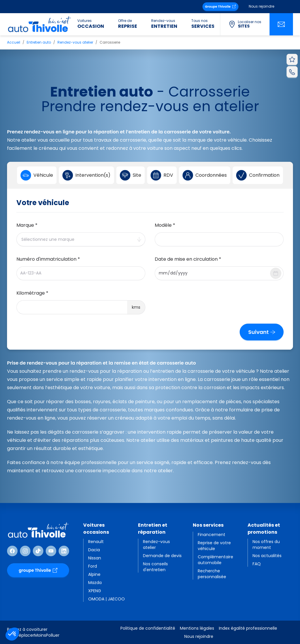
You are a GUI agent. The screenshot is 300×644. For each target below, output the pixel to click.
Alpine (94, 574)
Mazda (95, 583)
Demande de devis (162, 556)
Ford (93, 566)
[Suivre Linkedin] (64, 551)
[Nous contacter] (281, 24)
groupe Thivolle (38, 570)
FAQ (257, 564)
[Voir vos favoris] (292, 59)
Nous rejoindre (261, 6)
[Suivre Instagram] (25, 551)
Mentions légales (197, 628)
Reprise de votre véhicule (214, 546)
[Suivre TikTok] (38, 551)
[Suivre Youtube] (51, 551)
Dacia (94, 550)
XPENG (95, 591)
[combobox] (81, 239)
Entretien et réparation (153, 529)
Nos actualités (267, 556)
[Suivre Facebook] (12, 551)
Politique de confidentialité (148, 628)
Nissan (95, 558)
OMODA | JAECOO (106, 599)
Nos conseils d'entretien (155, 567)
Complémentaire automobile (215, 560)
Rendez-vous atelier (75, 42)
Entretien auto (39, 42)
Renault (96, 542)
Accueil (14, 42)
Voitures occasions (96, 529)
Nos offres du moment (266, 545)
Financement (212, 535)
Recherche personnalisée (212, 574)
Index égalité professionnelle (248, 628)
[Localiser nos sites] (245, 24)
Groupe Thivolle (220, 6)
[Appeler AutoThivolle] (292, 72)
